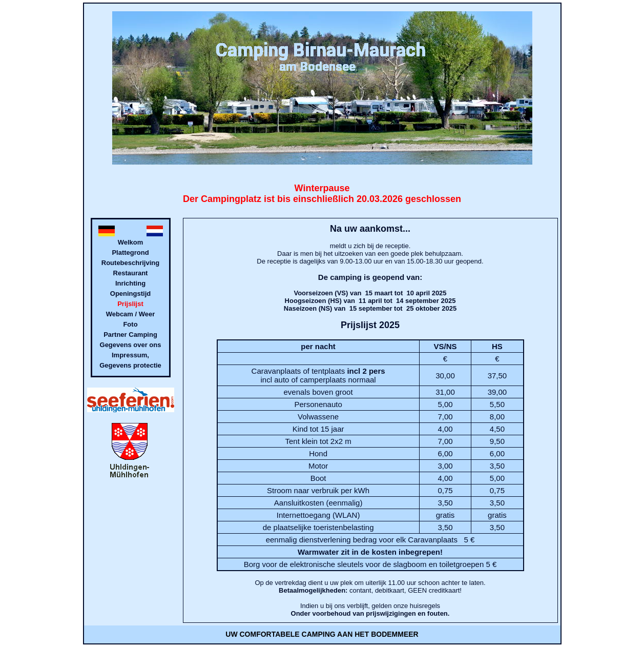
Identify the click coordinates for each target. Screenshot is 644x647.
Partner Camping (130, 335)
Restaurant (131, 273)
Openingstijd (130, 294)
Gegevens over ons (131, 345)
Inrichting (130, 283)
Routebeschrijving (130, 263)
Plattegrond (130, 252)
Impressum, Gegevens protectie (130, 360)
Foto (130, 324)
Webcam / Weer (131, 314)
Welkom (131, 242)
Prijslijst (130, 304)
